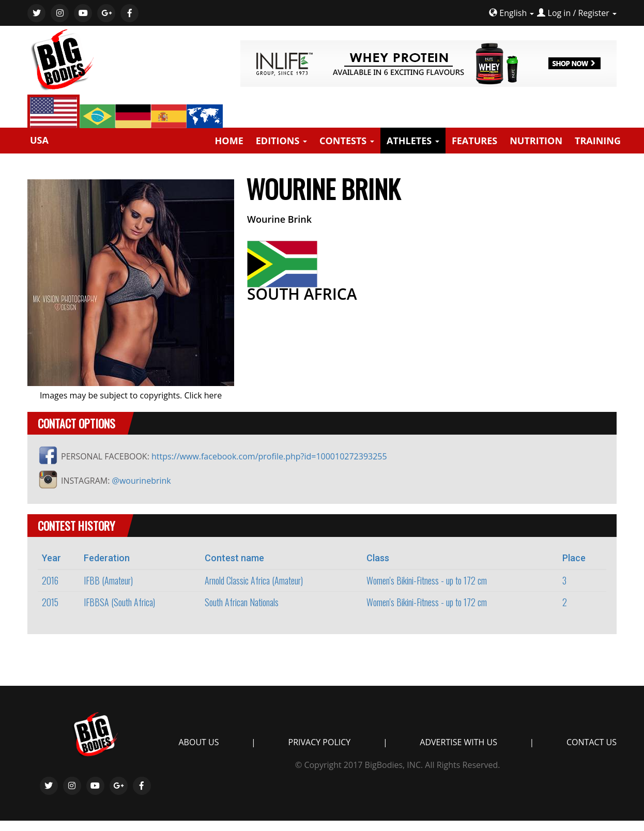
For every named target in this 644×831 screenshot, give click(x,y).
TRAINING (598, 141)
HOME (229, 141)
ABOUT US (199, 742)
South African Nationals (242, 602)
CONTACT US (592, 742)
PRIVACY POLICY (320, 742)
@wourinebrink (142, 481)
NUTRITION (536, 141)
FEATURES (474, 141)
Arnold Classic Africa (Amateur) (254, 580)
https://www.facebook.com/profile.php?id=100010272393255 (269, 456)
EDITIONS (281, 141)
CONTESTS (347, 141)
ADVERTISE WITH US (458, 742)
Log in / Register (579, 13)
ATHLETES (413, 141)
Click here (203, 395)
